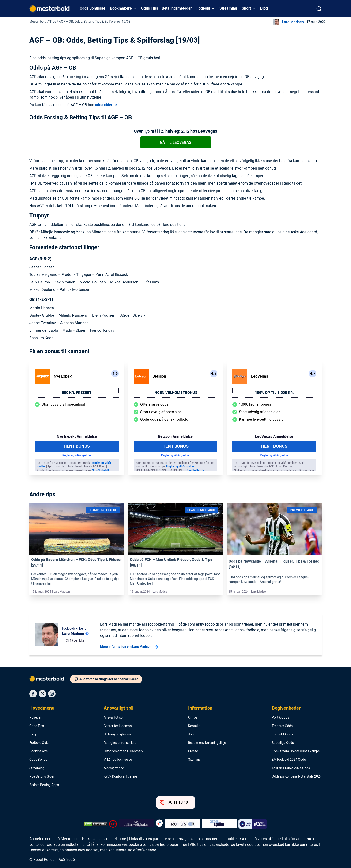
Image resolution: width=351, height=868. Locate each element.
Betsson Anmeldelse (175, 437)
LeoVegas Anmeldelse (274, 437)
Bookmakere (121, 8)
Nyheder (35, 718)
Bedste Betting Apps (44, 785)
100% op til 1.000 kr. (274, 393)
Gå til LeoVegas (176, 143)
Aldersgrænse (114, 768)
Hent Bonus (77, 446)
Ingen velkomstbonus (175, 393)
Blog (264, 8)
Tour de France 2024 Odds (291, 768)
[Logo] (50, 680)
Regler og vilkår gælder (77, 455)
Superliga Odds (283, 743)
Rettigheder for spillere (120, 743)
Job (191, 734)
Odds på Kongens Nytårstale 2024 (297, 777)
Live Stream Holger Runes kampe (296, 751)
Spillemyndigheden (117, 734)
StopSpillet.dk (101, 470)
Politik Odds (280, 718)
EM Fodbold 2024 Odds (289, 760)
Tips (53, 22)
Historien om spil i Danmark (123, 751)
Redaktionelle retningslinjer (208, 743)
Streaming (228, 8)
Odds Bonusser (92, 8)
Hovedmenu (42, 708)
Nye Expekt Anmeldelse (77, 437)
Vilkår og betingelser (118, 760)
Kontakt (194, 726)
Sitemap (194, 760)
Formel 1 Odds (282, 734)
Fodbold (203, 8)
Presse (193, 751)
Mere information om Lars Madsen (129, 647)
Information (200, 708)
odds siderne (106, 105)
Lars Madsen (293, 22)
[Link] (77, 529)
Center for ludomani (118, 726)
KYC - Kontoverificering (120, 777)
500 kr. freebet (77, 393)
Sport (246, 8)
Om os (193, 718)
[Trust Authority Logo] (136, 824)
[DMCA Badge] (96, 824)
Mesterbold (38, 22)
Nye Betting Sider (42, 777)
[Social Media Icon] (33, 694)
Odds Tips (150, 8)
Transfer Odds (282, 726)
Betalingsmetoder (177, 8)
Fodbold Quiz (39, 743)
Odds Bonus (38, 760)
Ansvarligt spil (119, 708)
